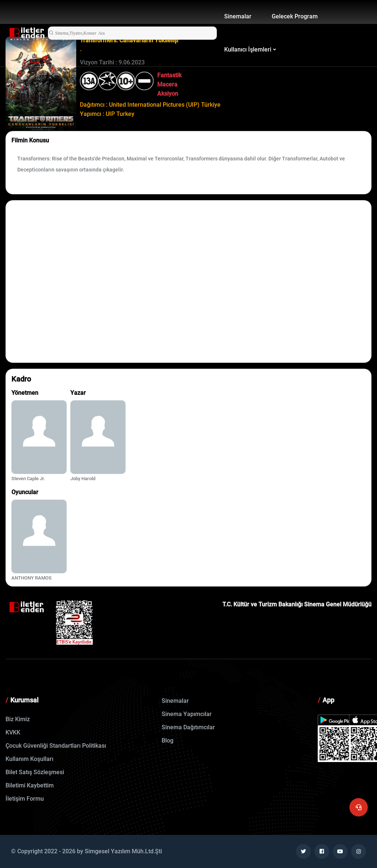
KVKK (13, 732)
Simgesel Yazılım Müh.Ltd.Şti (123, 851)
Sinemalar (238, 16)
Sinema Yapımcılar (187, 714)
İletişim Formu (25, 799)
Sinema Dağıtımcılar (188, 727)
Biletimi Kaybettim (30, 785)
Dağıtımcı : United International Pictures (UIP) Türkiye (150, 105)
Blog (168, 741)
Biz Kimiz (18, 719)
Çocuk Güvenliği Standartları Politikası (56, 746)
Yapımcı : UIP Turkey (107, 114)
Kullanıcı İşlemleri (248, 49)
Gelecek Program (295, 16)
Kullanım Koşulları (29, 759)
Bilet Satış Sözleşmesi (35, 772)
